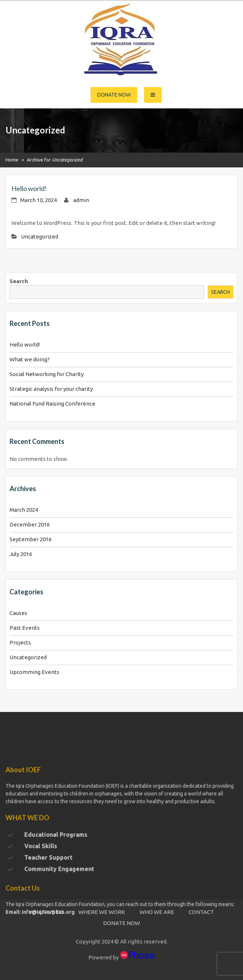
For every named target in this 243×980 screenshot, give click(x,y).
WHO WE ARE (157, 912)
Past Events (25, 628)
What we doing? (30, 359)
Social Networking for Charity (47, 374)
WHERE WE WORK (102, 912)
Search (19, 281)
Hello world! (29, 188)
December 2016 (30, 524)
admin (81, 200)
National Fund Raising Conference (52, 404)
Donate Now (114, 95)
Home (12, 160)
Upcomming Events (34, 672)
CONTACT (201, 912)
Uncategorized (40, 237)
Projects (20, 642)
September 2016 (31, 539)
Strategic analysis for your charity (51, 389)
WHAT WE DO (47, 912)
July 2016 (21, 554)
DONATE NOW (121, 923)
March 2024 (24, 510)
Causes (18, 613)
